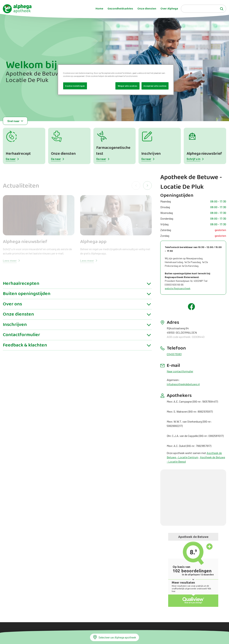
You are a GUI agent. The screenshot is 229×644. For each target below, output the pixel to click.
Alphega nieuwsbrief (204, 154)
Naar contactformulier (180, 371)
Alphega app (93, 242)
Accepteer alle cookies (155, 86)
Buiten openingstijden (27, 294)
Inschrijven (151, 154)
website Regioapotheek (178, 288)
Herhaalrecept (18, 154)
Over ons (12, 304)
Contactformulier (21, 335)
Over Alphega (169, 9)
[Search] (204, 9)
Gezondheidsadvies (120, 9)
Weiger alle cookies (128, 86)
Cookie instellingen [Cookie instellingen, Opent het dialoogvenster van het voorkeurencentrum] (75, 86)
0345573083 (174, 354)
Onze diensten (147, 9)
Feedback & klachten (25, 345)
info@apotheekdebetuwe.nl (183, 384)
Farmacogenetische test (113, 151)
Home (99, 9)
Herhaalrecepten (21, 284)
